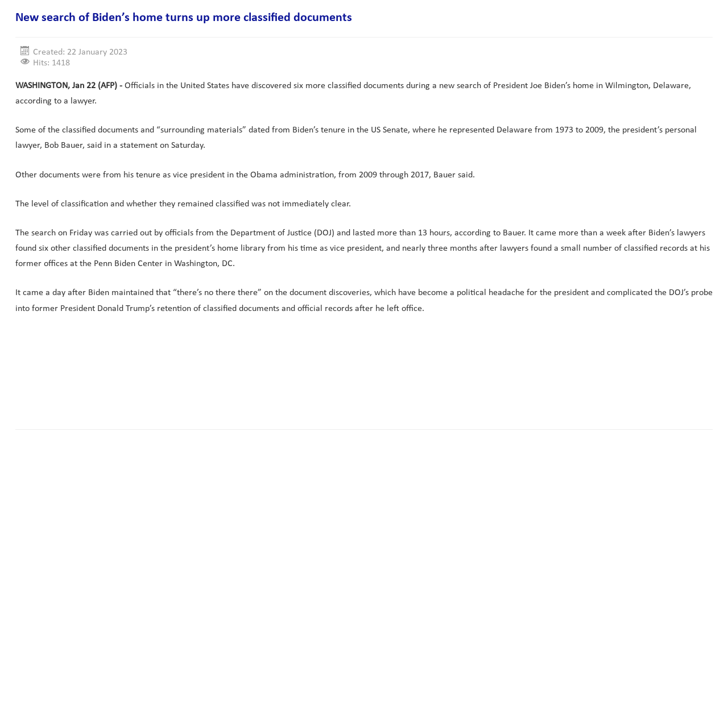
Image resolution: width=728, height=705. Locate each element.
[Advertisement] (222, 385)
